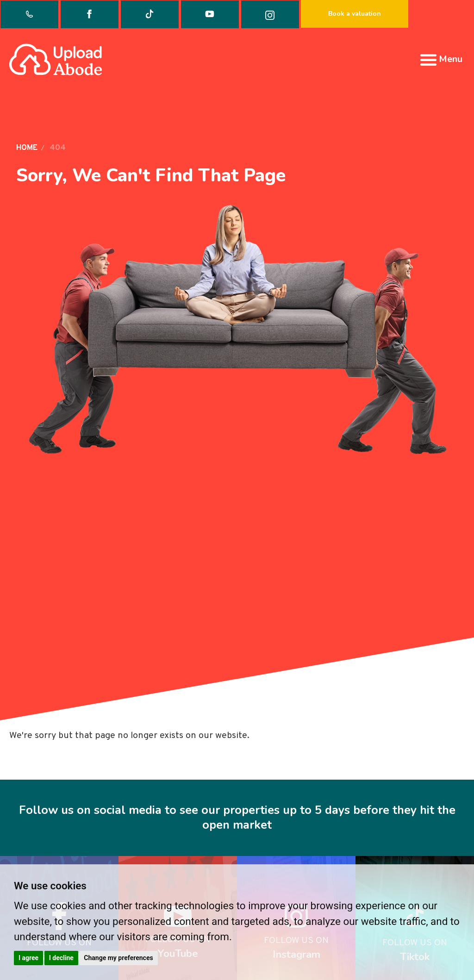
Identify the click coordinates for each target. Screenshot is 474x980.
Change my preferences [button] (118, 958)
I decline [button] (61, 958)
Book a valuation (355, 14)
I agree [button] (28, 958)
